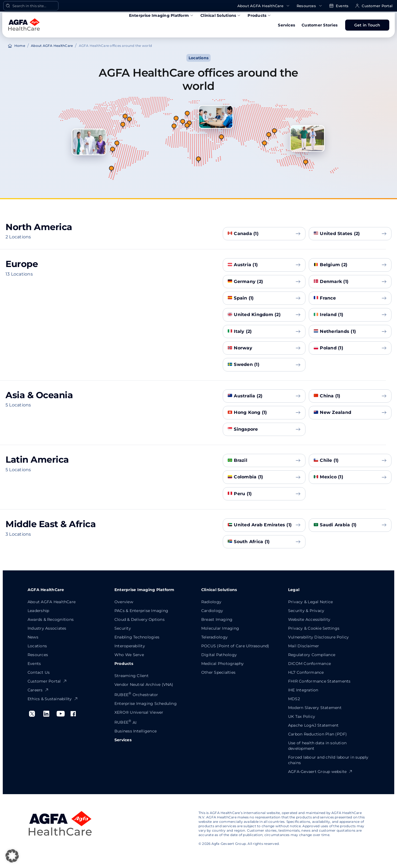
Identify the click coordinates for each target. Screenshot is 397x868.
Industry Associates (47, 628)
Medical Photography (223, 664)
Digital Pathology (219, 655)
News (33, 637)
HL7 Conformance (306, 672)
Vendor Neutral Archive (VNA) (144, 684)
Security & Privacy (306, 611)
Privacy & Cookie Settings (314, 628)
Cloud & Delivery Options (140, 619)
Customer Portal (374, 6)
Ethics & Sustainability (53, 699)
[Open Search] (31, 6)
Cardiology (212, 611)
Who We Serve (129, 655)
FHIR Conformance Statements (319, 681)
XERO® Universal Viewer (139, 712)
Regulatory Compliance (312, 655)
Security (123, 628)
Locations (37, 646)
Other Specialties (218, 672)
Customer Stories (320, 25)
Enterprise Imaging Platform (161, 15)
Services (286, 25)
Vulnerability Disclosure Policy (318, 637)
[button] (12, 856)
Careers (38, 690)
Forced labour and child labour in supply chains (328, 760)
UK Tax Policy (302, 716)
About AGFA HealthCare (264, 6)
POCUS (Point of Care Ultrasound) (235, 646)
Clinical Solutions (221, 15)
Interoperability (130, 646)
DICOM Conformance (309, 664)
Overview (124, 602)
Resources (310, 6)
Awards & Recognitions (51, 619)
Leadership (38, 611)
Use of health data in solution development (317, 746)
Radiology (211, 602)
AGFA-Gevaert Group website (320, 772)
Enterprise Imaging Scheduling (146, 703)
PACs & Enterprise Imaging (141, 611)
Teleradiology (214, 637)
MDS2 (294, 699)
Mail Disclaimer (304, 646)
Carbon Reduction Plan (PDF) (317, 734)
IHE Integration (303, 690)
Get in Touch (367, 25)
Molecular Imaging (220, 628)
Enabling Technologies (137, 637)
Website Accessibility (309, 619)
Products (259, 15)
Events (339, 6)
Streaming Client (132, 676)
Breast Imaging (217, 619)
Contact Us (39, 672)
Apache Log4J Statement (313, 725)
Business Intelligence (136, 731)
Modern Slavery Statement (315, 708)
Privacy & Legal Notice (310, 602)
